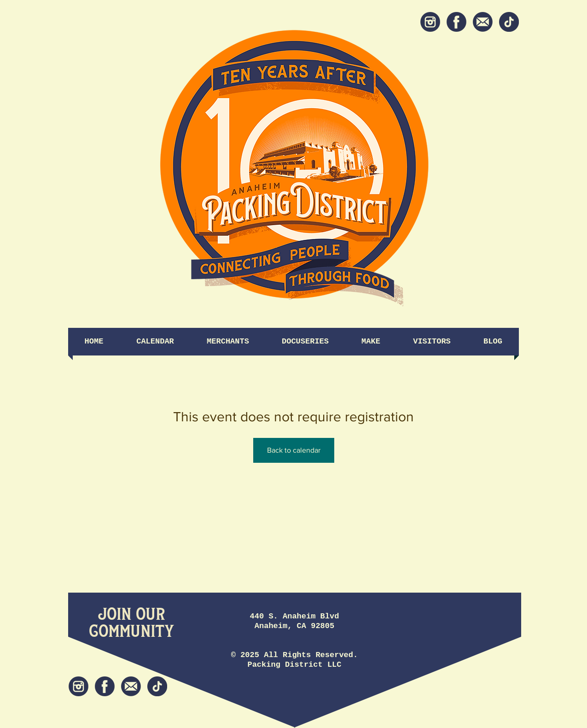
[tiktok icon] (509, 22)
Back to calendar (294, 450)
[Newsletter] (483, 22)
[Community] (131, 632)
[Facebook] (456, 22)
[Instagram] (430, 22)
